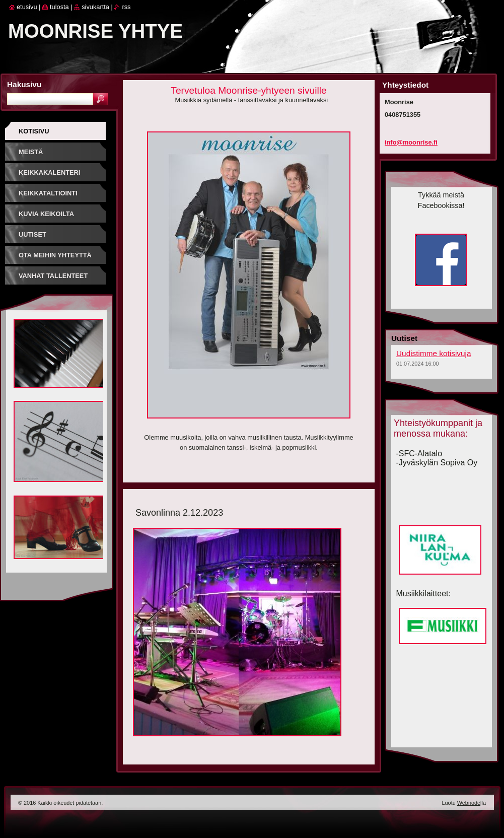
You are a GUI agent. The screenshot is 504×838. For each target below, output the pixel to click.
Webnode (469, 803)
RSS (126, 7)
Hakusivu (24, 84)
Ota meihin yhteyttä (55, 255)
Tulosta (59, 7)
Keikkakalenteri (49, 172)
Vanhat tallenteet (53, 276)
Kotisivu (34, 131)
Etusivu (27, 7)
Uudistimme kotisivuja (434, 353)
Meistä (31, 152)
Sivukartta (95, 7)
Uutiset (32, 234)
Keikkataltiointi (48, 193)
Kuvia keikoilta (46, 214)
